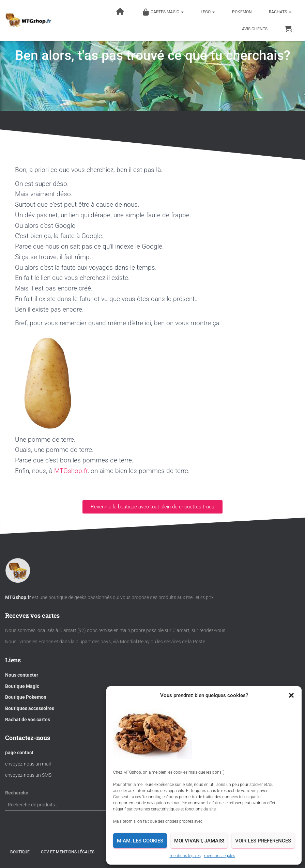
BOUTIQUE (20, 852)
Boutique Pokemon (26, 697)
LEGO (208, 12)
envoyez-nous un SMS (28, 775)
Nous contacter (22, 675)
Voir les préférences (263, 841)
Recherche (17, 793)
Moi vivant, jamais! (199, 841)
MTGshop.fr (71, 471)
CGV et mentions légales (68, 852)
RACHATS (280, 12)
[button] (291, 695)
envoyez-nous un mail (28, 764)
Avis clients (255, 29)
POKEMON (242, 12)
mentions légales (185, 856)
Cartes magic (163, 12)
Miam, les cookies (140, 841)
